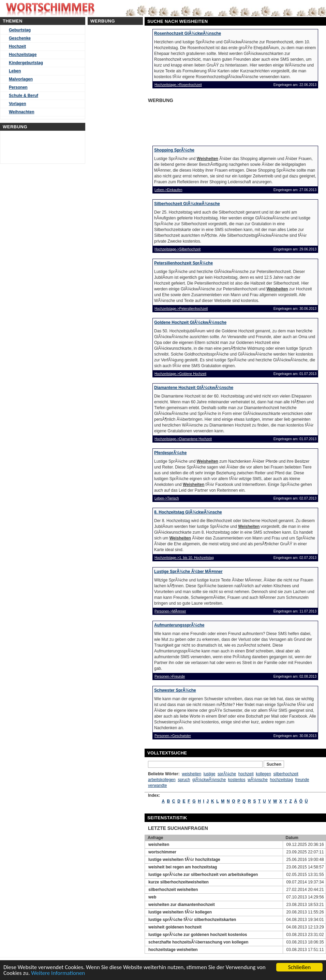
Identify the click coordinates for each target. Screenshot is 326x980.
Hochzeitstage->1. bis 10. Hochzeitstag (184, 558)
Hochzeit (17, 46)
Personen (18, 87)
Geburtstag (20, 30)
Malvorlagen (21, 79)
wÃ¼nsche (258, 780)
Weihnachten (21, 112)
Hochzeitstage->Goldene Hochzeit (180, 374)
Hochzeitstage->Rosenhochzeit (178, 85)
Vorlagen (17, 104)
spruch (184, 780)
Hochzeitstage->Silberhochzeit (177, 249)
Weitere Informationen (58, 973)
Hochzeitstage (23, 55)
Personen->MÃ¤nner (170, 611)
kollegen (263, 774)
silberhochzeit (286, 774)
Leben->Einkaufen (168, 190)
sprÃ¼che (227, 774)
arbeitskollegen (162, 780)
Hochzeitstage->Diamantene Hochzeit (183, 439)
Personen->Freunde (170, 676)
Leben (15, 71)
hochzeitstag (281, 780)
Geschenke (20, 38)
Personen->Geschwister (173, 736)
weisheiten (191, 774)
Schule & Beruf (24, 96)
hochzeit (246, 774)
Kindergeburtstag (26, 63)
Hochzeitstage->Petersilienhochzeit (181, 309)
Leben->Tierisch (167, 498)
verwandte (157, 786)
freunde (302, 780)
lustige (210, 774)
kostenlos (237, 780)
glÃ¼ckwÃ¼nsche (209, 780)
